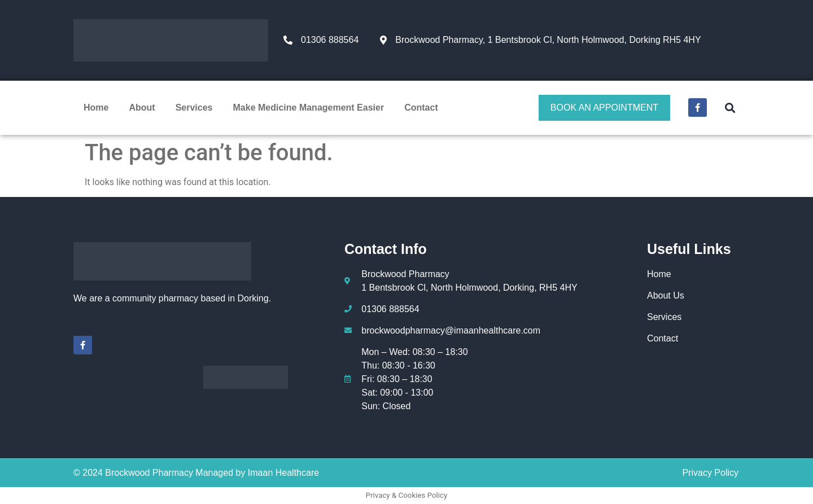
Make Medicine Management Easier (309, 108)
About (142, 108)
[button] (730, 108)
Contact (421, 108)
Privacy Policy (710, 473)
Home (96, 108)
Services (194, 108)
